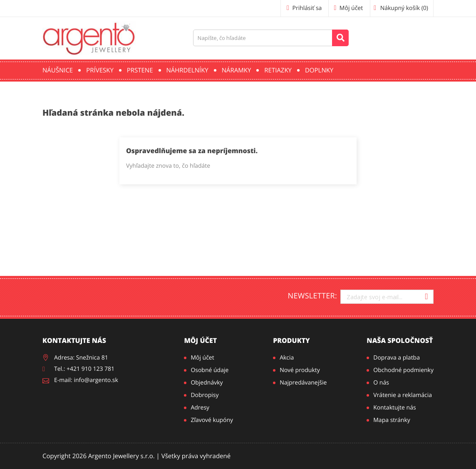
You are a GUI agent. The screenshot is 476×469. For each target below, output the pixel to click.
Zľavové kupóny (212, 420)
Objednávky (207, 383)
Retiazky (278, 70)
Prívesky (100, 70)
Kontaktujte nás (394, 408)
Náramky (237, 70)
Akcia (287, 358)
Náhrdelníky (187, 70)
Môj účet (200, 340)
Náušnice (58, 70)
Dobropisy (205, 395)
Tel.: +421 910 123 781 (84, 369)
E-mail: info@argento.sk (86, 380)
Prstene (140, 70)
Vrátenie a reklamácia (403, 395)
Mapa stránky (392, 420)
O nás (381, 383)
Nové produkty (300, 370)
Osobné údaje (209, 370)
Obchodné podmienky (403, 370)
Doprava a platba (397, 358)
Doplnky (319, 70)
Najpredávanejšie (303, 383)
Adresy (200, 408)
